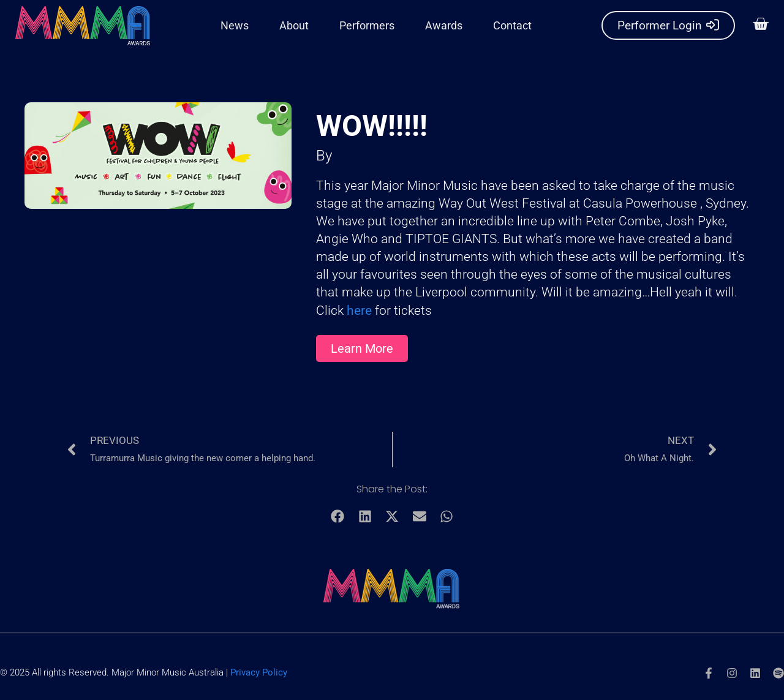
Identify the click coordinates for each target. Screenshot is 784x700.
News (235, 25)
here (361, 310)
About (294, 25)
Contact (512, 25)
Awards (444, 25)
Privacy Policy (259, 672)
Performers (367, 25)
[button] (758, 26)
